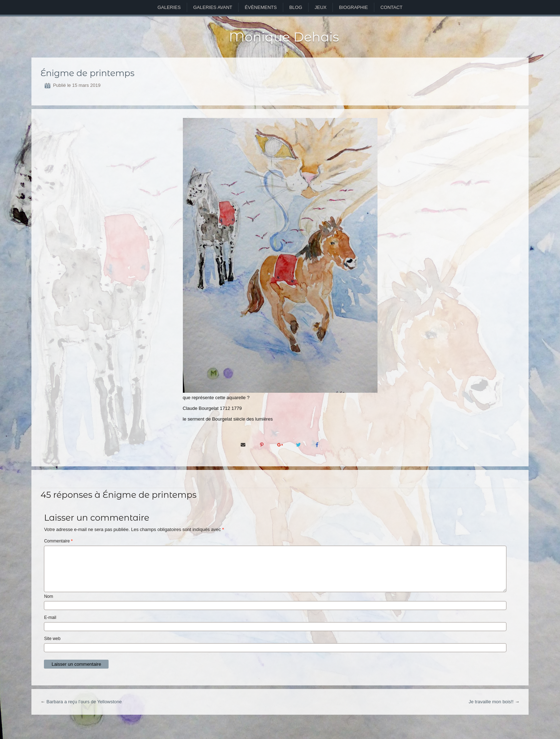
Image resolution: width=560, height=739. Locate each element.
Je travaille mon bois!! (491, 702)
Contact (391, 7)
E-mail (50, 618)
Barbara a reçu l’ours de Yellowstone (84, 702)
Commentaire (58, 541)
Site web (52, 639)
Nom (48, 596)
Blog (296, 7)
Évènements (261, 7)
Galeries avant (213, 7)
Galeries (169, 7)
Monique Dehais (284, 37)
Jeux (321, 7)
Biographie (353, 7)
